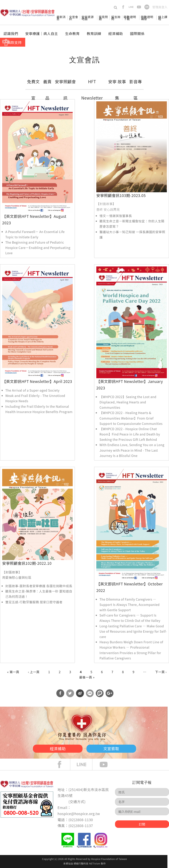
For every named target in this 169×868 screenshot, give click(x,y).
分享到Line (90, 693)
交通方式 (77, 801)
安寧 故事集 (117, 90)
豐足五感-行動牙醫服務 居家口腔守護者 (34, 602)
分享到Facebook (60, 693)
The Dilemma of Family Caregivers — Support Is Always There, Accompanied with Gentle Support (130, 605)
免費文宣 (33, 90)
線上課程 (163, 18)
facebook (123, 7)
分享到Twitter (70, 693)
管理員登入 (160, 7)
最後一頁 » (87, 677)
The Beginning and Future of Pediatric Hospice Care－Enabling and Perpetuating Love (38, 248)
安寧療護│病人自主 (42, 33)
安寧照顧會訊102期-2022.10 (27, 563)
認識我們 (11, 33)
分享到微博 (80, 693)
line (131, 7)
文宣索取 (115, 748)
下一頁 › (161, 672)
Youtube (107, 764)
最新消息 (61, 18)
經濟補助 (116, 33)
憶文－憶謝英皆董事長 (116, 216)
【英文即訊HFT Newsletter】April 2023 (37, 381)
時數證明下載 (130, 18)
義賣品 (47, 90)
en (147, 7)
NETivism (95, 863)
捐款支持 (14, 42)
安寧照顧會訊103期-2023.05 (121, 195)
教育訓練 (94, 33)
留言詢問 (116, 18)
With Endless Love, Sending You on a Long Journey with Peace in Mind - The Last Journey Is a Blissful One (132, 450)
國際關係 (137, 33)
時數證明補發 (147, 18)
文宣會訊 (73, 18)
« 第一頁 (13, 672)
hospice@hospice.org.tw (79, 813)
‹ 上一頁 (34, 672)
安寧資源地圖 (88, 18)
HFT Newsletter (92, 90)
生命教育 (72, 33)
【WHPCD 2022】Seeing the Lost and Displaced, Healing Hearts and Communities (128, 402)
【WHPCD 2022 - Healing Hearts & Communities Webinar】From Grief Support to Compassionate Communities (131, 418)
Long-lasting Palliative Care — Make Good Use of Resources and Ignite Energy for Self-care (133, 631)
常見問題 (103, 18)
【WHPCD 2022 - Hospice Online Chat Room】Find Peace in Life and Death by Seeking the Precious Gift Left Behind (130, 434)
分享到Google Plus (110, 693)
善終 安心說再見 (108, 209)
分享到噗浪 (100, 693)
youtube (139, 7)
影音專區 (136, 90)
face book (62, 764)
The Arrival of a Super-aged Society (32, 390)
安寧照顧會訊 (65, 90)
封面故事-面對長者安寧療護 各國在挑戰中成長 (39, 586)
